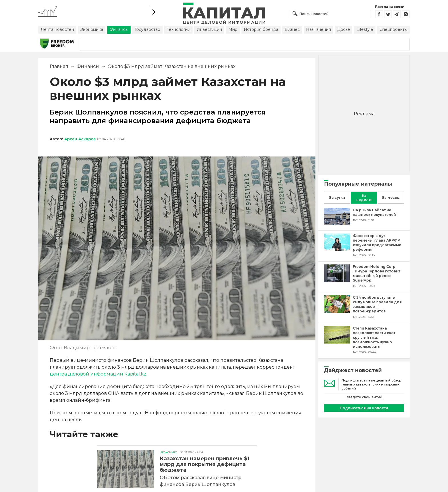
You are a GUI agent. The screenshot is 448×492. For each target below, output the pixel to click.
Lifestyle (365, 29)
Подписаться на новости (364, 408)
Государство (147, 29)
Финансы (119, 29)
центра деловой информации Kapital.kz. (98, 374)
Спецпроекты (393, 29)
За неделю (364, 198)
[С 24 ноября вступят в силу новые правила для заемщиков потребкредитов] (337, 311)
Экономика (92, 29)
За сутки (337, 197)
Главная (59, 66)
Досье (344, 29)
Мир (233, 29)
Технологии (178, 29)
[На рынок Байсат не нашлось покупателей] (337, 223)
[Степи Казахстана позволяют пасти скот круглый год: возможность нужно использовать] (337, 342)
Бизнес (292, 29)
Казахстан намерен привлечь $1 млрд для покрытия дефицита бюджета (205, 464)
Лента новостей (57, 29)
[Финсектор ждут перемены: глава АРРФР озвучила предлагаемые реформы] (337, 249)
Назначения (318, 29)
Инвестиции (209, 29)
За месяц (391, 197)
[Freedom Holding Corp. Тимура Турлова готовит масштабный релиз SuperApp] (337, 280)
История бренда (261, 29)
